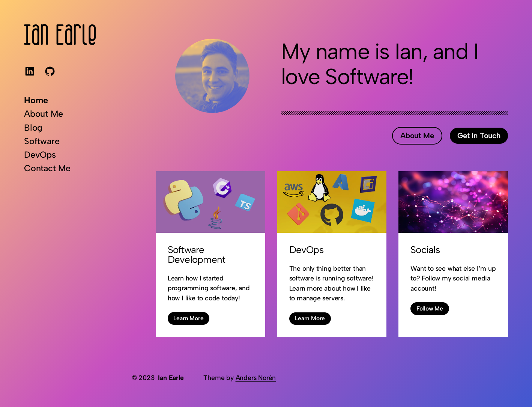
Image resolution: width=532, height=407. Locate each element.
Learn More (188, 318)
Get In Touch (479, 136)
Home (36, 100)
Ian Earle (171, 378)
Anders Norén (256, 378)
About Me (417, 136)
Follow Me (430, 308)
